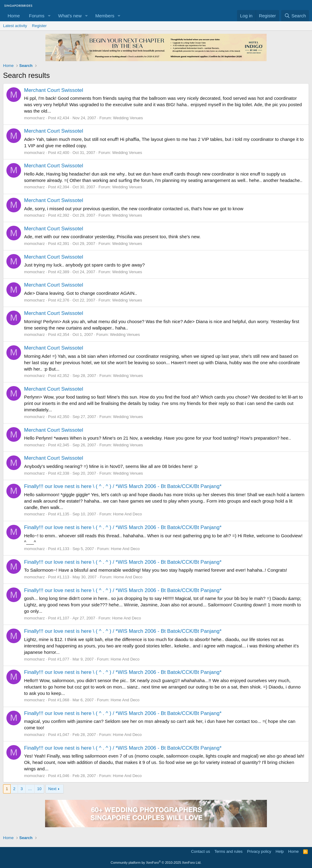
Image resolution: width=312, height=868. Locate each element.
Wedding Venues (128, 118)
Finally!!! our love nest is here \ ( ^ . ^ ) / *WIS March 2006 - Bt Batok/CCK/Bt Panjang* (123, 486)
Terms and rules (229, 851)
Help (280, 851)
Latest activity (15, 26)
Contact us (200, 851)
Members (105, 16)
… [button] (30, 789)
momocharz (34, 118)
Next (52, 789)
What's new (70, 16)
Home (14, 16)
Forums (37, 16)
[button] (49, 16)
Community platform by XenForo (156, 863)
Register (39, 26)
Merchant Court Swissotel (54, 90)
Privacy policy (259, 851)
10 (39, 789)
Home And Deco (128, 514)
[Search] (295, 16)
